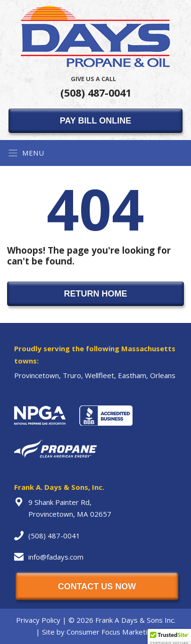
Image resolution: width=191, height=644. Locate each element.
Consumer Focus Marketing (111, 632)
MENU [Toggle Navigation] (26, 153)
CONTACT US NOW (97, 586)
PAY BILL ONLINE (95, 121)
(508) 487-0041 (96, 87)
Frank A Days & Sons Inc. (135, 620)
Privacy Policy (38, 620)
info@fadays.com (56, 557)
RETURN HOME (96, 294)
